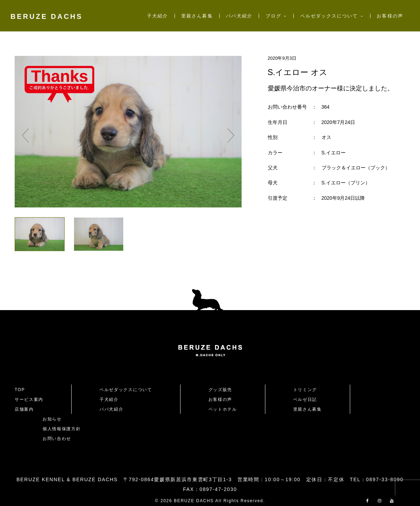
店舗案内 (24, 409)
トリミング (305, 390)
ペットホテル (223, 409)
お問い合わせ (59, 439)
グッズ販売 (220, 390)
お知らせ (52, 419)
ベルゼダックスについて (329, 16)
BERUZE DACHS (47, 16)
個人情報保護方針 (62, 429)
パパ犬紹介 (239, 16)
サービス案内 (29, 399)
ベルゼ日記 (305, 399)
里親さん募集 (197, 16)
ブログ (274, 16)
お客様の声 (390, 16)
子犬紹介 (157, 16)
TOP (20, 390)
